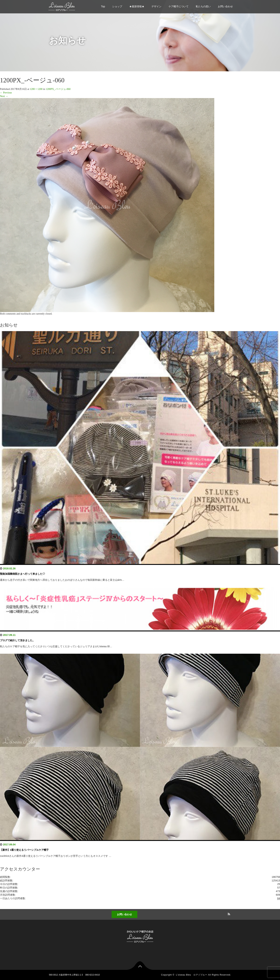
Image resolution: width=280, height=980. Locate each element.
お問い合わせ (225, 6)
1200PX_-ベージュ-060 (58, 89)
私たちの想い (203, 6)
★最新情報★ (137, 6)
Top (103, 6)
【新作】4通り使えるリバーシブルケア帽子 (24, 850)
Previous (6, 93)
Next (4, 96)
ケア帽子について (179, 6)
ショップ (117, 6)
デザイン (156, 6)
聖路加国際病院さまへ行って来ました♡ (22, 574)
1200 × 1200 (36, 89)
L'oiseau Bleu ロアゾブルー (192, 975)
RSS (228, 913)
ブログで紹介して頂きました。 (17, 640)
